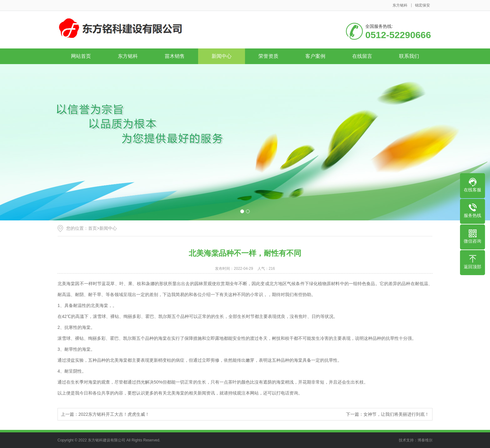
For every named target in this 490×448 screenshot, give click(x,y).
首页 (92, 228)
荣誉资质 (268, 56)
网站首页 (81, 56)
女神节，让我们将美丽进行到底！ (396, 414)
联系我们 (409, 56)
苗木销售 (175, 56)
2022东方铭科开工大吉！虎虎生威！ (114, 414)
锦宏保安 (422, 5)
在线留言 (362, 56)
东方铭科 (400, 5)
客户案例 (315, 56)
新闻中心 (222, 56)
